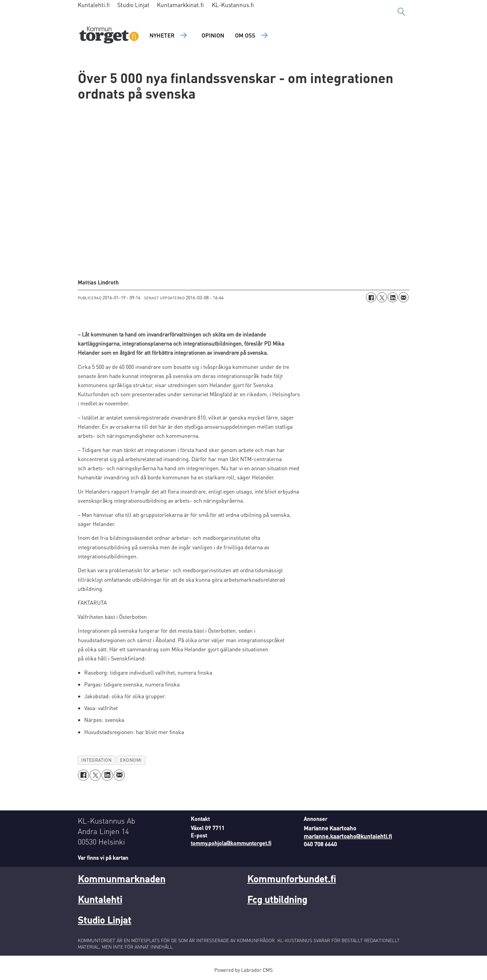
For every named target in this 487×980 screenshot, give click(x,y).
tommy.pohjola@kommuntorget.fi (231, 843)
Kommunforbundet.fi (292, 879)
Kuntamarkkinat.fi (180, 5)
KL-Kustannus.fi (233, 5)
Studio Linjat (133, 5)
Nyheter (162, 35)
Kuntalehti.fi (94, 5)
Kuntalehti (100, 899)
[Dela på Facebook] (371, 297)
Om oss (245, 35)
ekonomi (131, 760)
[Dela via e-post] (403, 297)
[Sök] (401, 12)
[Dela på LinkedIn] (393, 297)
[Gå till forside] (109, 36)
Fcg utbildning (277, 899)
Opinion (213, 35)
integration (96, 760)
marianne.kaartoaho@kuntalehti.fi (348, 836)
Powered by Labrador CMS (243, 970)
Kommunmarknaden (122, 879)
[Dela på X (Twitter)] (382, 297)
